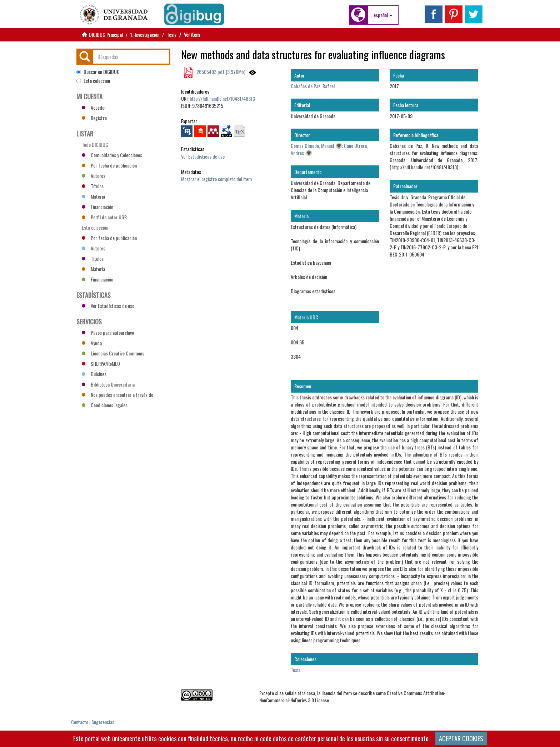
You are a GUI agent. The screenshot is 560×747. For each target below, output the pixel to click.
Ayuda (92, 343)
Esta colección (93, 81)
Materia (93, 196)
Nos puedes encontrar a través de (117, 395)
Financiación (97, 207)
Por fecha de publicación (109, 165)
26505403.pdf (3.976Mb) (220, 72)
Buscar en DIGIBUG (98, 72)
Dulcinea (94, 374)
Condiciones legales (105, 405)
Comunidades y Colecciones (112, 155)
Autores (94, 176)
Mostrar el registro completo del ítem (216, 179)
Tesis (172, 34)
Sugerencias (103, 722)
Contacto (80, 722)
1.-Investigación (145, 34)
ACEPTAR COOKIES (461, 738)
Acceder (94, 107)
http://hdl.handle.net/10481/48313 (222, 98)
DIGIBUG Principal (106, 34)
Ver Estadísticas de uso (203, 156)
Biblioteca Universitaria (108, 384)
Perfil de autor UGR (104, 217)
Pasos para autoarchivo (108, 332)
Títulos (93, 186)
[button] (383, 15)
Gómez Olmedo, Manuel (312, 146)
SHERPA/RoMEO (101, 363)
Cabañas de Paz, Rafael (313, 86)
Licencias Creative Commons (113, 353)
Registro (94, 118)
